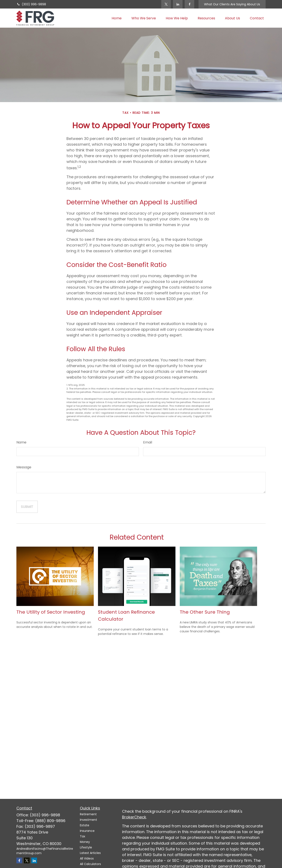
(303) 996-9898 (31, 4)
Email (148, 442)
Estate (85, 825)
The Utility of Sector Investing (51, 612)
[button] (117, 18)
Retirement (88, 814)
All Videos (87, 858)
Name (21, 442)
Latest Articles (90, 853)
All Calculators (90, 864)
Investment (88, 820)
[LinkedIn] (178, 4)
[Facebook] (189, 4)
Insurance (87, 831)
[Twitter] (166, 4)
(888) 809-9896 (50, 821)
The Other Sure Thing (205, 612)
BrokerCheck (134, 817)
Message (24, 467)
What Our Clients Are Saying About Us (232, 4)
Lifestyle (86, 847)
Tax (83, 836)
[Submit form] (27, 507)
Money (85, 842)
